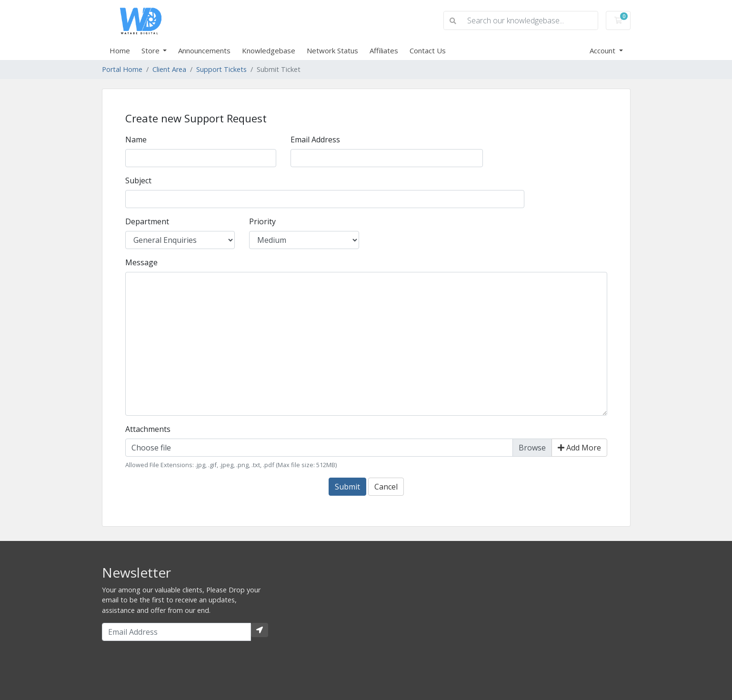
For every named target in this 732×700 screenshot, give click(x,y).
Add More (579, 448)
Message (141, 262)
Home (120, 50)
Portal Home (122, 69)
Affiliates (384, 50)
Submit (347, 487)
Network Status (332, 50)
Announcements (204, 50)
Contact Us (428, 50)
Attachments (148, 429)
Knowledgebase (269, 50)
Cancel (386, 487)
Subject (138, 180)
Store (151, 50)
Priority (262, 221)
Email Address (315, 140)
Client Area (169, 69)
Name (136, 140)
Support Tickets (221, 69)
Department (147, 221)
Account (603, 50)
